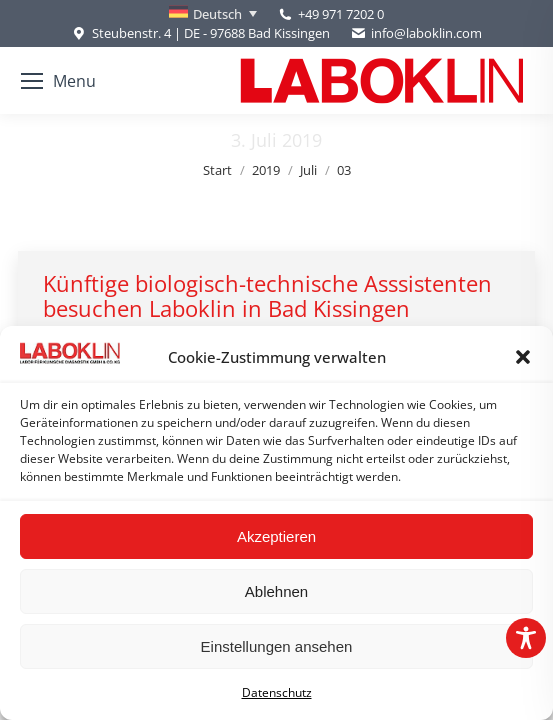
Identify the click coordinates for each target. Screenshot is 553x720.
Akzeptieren (276, 536)
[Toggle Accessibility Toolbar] (526, 638)
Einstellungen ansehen (277, 646)
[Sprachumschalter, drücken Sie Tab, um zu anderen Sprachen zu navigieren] (213, 14)
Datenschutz (277, 692)
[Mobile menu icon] (58, 81)
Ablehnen (276, 591)
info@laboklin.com (416, 33)
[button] (523, 357)
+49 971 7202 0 (341, 14)
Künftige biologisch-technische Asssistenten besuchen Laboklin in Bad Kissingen (267, 295)
